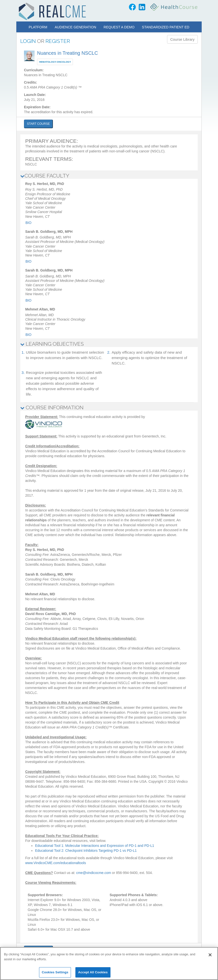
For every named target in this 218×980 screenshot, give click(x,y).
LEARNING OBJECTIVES (52, 344)
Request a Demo (119, 27)
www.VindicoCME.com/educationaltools (56, 863)
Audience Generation (75, 27)
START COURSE (38, 124)
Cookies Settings (55, 972)
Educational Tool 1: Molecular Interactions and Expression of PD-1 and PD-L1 (95, 846)
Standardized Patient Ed (166, 27)
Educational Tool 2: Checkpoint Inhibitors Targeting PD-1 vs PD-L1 (86, 851)
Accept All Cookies (93, 972)
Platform (38, 27)
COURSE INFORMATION (52, 408)
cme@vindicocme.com (94, 873)
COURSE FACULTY (45, 176)
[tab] (109, 176)
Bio (28, 223)
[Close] (210, 955)
